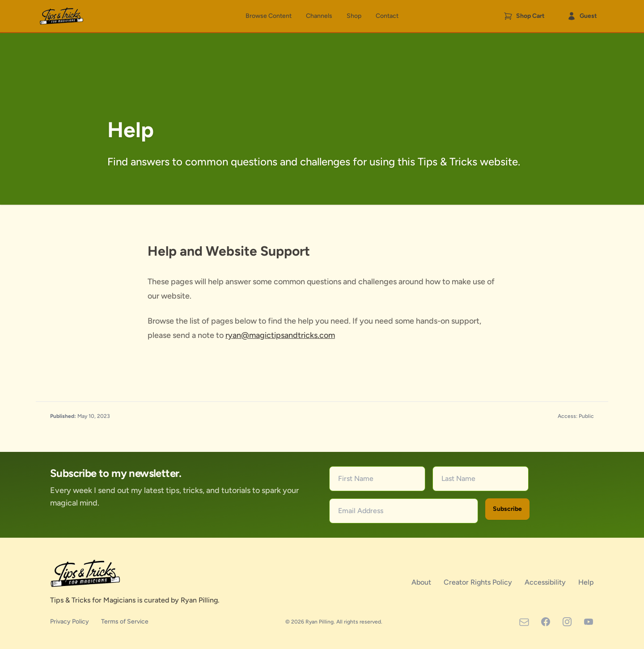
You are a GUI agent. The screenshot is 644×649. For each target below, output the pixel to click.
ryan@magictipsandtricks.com (280, 335)
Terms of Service (125, 622)
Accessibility (546, 582)
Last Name (458, 478)
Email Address (361, 511)
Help (586, 582)
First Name (356, 478)
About (422, 582)
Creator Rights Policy (479, 582)
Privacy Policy (70, 622)
